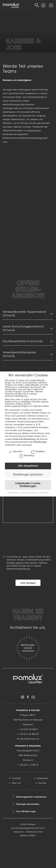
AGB (41, 858)
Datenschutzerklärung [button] (30, 493)
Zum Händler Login (26, 837)
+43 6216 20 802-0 (29, 756)
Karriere (43, 809)
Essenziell (15, 452)
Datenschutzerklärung (18, 595)
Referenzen (43, 804)
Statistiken (38, 452)
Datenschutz (32, 858)
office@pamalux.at (29, 765)
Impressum (18, 858)
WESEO (32, 862)
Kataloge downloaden (28, 830)
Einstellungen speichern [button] (28, 475)
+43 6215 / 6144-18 (29, 791)
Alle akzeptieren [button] (28, 466)
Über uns (16, 809)
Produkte (16, 804)
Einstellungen (40, 442)
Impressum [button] (45, 493)
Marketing (27, 456)
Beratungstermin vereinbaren (31, 823)
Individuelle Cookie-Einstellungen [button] (28, 485)
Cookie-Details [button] (13, 493)
